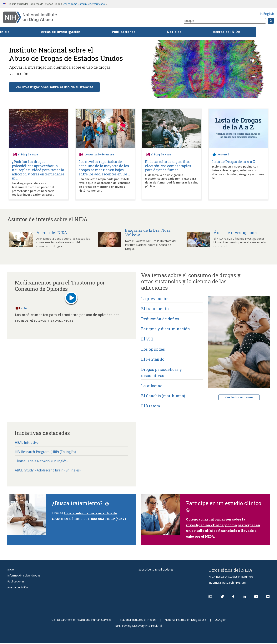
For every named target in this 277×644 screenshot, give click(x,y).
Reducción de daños (160, 319)
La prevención (155, 299)
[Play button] (71, 299)
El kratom (151, 406)
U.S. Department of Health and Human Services (81, 621)
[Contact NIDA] (210, 598)
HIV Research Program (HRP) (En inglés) (49, 453)
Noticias (195, 32)
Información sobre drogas (24, 577)
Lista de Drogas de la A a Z (233, 162)
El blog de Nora (28, 155)
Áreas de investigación (82, 32)
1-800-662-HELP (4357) (108, 520)
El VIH (147, 339)
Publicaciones (145, 32)
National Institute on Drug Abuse (185, 621)
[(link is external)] (222, 598)
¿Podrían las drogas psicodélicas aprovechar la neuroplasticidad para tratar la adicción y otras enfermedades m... (38, 170)
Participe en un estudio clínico (224, 508)
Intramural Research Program (227, 584)
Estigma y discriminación (166, 329)
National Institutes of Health (138, 621)
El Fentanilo (153, 359)
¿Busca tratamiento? (81, 505)
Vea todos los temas (239, 397)
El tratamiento (155, 309)
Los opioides (153, 349)
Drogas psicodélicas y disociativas (162, 373)
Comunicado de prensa (99, 155)
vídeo (24, 308)
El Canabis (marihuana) (163, 396)
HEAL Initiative (27, 443)
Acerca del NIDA (18, 589)
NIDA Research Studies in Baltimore (231, 578)
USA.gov (220, 621)
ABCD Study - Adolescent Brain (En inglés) (50, 472)
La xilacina (152, 386)
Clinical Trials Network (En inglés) (43, 462)
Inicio (26, 32)
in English (267, 14)
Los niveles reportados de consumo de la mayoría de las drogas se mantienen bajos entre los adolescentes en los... (104, 168)
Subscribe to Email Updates (156, 571)
